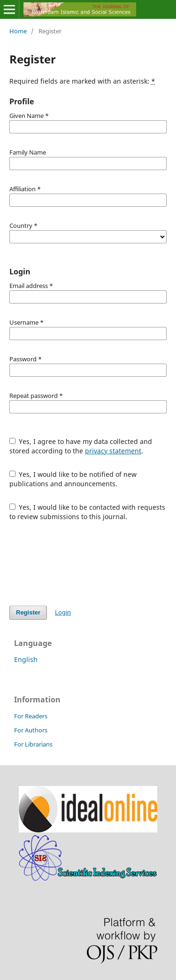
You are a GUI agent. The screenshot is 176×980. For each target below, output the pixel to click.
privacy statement (113, 451)
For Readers (31, 716)
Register (28, 612)
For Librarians (33, 744)
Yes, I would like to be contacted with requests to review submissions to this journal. (88, 512)
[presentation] (81, 563)
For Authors (31, 730)
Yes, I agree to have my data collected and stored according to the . (81, 446)
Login (63, 612)
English (26, 659)
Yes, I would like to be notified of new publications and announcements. (73, 479)
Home (18, 31)
